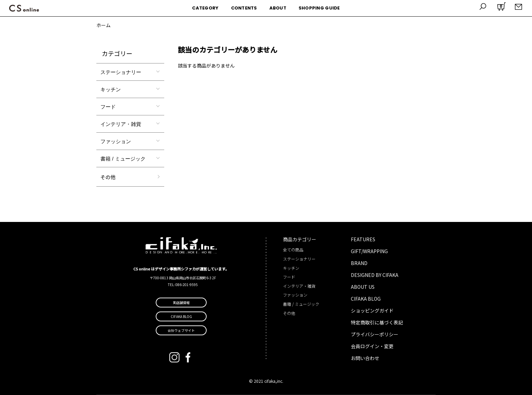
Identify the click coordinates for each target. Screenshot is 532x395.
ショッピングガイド (372, 311)
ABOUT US (363, 287)
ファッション (116, 141)
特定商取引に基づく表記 (377, 322)
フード (108, 107)
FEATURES (363, 239)
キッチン (111, 89)
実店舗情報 (181, 303)
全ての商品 (293, 250)
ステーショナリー (121, 72)
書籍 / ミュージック (123, 159)
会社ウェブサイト (181, 330)
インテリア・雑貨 (121, 124)
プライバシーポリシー (375, 334)
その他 (108, 177)
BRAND (359, 263)
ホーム (103, 25)
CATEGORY (205, 8)
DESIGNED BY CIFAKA (375, 275)
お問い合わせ (365, 358)
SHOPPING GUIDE (319, 8)
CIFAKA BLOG (366, 299)
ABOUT (278, 8)
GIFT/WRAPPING (369, 251)
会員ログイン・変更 (372, 346)
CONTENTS (244, 8)
